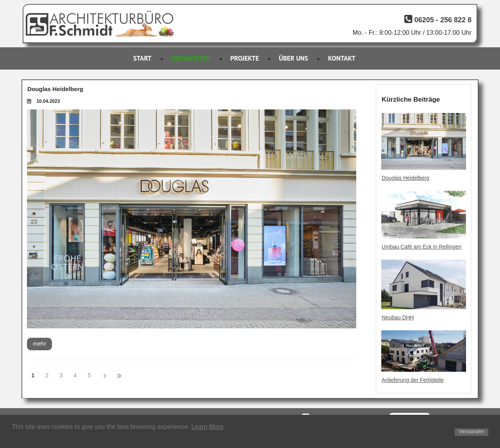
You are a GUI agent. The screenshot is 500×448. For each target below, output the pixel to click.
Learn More (207, 427)
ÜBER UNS (294, 58)
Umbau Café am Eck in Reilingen (422, 247)
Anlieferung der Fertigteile (413, 380)
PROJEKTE (245, 58)
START (142, 58)
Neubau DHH (398, 317)
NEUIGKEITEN (191, 58)
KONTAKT (342, 58)
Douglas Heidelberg (55, 89)
